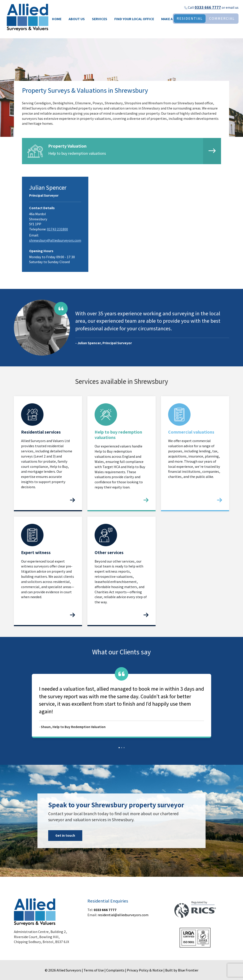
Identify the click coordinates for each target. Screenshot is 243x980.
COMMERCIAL (222, 18)
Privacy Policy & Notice (145, 970)
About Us (77, 19)
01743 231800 (57, 229)
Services (100, 19)
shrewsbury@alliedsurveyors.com (55, 240)
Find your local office (134, 19)
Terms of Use (94, 970)
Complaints (115, 970)
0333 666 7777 (208, 7)
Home (57, 19)
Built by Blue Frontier (182, 970)
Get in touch (65, 835)
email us (232, 8)
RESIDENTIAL (190, 18)
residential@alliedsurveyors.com (123, 915)
